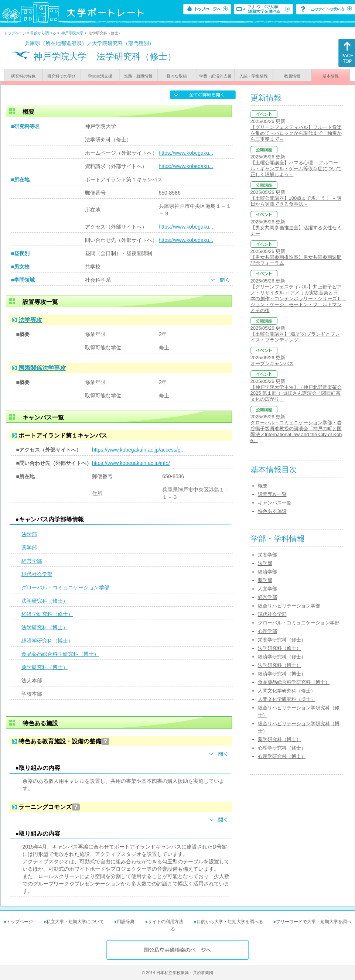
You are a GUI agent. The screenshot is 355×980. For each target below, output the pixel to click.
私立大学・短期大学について (75, 922)
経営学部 (32, 561)
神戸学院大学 (72, 33)
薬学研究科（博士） (45, 667)
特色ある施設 (272, 511)
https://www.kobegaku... (186, 153)
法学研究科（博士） (45, 627)
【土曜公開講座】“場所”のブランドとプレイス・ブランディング (295, 337)
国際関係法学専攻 (42, 368)
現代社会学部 (37, 574)
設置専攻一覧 (272, 494)
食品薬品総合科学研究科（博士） (60, 654)
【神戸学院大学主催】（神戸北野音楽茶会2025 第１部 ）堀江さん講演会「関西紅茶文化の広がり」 (296, 393)
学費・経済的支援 (215, 76)
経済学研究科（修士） (47, 614)
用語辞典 (126, 922)
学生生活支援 (100, 76)
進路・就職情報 (138, 76)
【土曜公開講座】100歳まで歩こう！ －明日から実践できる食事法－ (296, 201)
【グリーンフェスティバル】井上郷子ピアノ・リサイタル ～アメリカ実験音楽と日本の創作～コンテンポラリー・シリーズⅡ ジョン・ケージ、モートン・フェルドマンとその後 (298, 299)
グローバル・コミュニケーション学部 (65, 587)
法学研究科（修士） (45, 601)
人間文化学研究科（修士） (287, 691)
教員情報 (292, 76)
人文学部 (267, 589)
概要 (263, 486)
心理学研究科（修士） (282, 748)
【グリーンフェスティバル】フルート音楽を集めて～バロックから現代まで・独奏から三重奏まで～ (296, 133)
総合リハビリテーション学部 (289, 606)
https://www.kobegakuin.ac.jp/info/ (131, 463)
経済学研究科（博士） (47, 641)
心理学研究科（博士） (282, 756)
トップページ (15, 33)
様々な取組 (177, 76)
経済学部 (267, 572)
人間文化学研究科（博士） (287, 699)
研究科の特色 (23, 76)
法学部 (29, 534)
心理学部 (267, 631)
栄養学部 (267, 555)
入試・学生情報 (254, 76)
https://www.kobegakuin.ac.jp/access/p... (138, 450)
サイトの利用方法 (165, 922)
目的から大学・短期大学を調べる (230, 922)
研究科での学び (62, 76)
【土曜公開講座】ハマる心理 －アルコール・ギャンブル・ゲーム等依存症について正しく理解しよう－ (296, 169)
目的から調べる (43, 33)
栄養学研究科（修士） (282, 640)
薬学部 (29, 548)
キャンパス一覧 (275, 503)
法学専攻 (30, 320)
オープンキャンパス (272, 364)
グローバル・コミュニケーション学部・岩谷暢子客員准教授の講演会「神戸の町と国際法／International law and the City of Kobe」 (296, 431)
